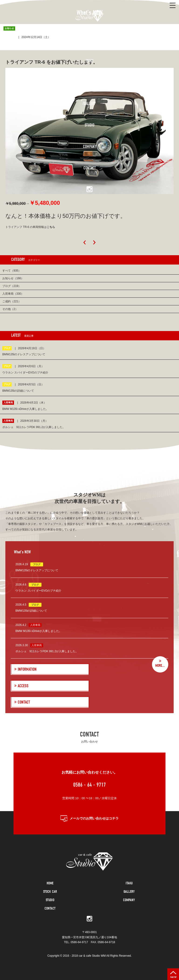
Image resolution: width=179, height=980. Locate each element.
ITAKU (129, 883)
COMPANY (129, 900)
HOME (50, 883)
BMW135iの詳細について (31, 611)
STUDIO (50, 900)
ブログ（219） (12, 286)
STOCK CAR (50, 892)
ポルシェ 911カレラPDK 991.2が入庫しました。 (47, 651)
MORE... (160, 666)
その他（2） (10, 309)
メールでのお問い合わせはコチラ (94, 818)
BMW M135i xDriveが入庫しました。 (39, 631)
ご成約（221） (12, 301)
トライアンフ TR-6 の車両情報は (30, 227)
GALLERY (129, 892)
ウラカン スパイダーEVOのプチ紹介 (38, 591)
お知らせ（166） (13, 278)
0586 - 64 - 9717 (89, 785)
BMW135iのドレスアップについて (37, 570)
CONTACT (50, 908)
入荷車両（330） (13, 294)
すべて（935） (12, 271)
